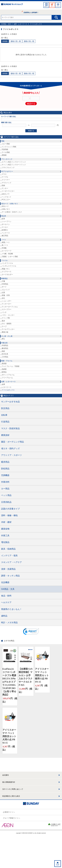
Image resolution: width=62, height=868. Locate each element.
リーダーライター (8, 191)
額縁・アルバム (7, 361)
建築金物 (5, 529)
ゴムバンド (6, 290)
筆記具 (4, 216)
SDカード (5, 206)
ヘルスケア (6, 602)
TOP (58, 865)
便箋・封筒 (6, 295)
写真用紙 (5, 149)
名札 (3, 298)
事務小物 (5, 332)
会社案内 (6, 775)
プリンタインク (7, 159)
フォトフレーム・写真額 (11, 366)
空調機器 (5, 475)
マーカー (5, 227)
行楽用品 (5, 422)
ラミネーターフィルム (10, 307)
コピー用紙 (6, 144)
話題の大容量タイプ (10, 509)
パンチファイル (7, 263)
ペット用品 (6, 495)
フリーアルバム (7, 378)
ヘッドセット (7, 197)
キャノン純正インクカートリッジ (14, 165)
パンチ (4, 312)
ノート (4, 240)
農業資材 (5, 435)
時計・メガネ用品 (9, 623)
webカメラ (6, 194)
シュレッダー (7, 301)
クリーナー (6, 180)
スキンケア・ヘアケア (11, 562)
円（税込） (10, 700)
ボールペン (6, 224)
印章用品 (5, 284)
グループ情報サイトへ (11, 818)
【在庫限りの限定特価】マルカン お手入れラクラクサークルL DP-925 (26, 677)
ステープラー (7, 309)
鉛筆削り (5, 230)
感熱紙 (4, 155)
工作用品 (5, 357)
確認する (31, 104)
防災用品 (5, 408)
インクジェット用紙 (9, 147)
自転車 (4, 415)
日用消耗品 (6, 502)
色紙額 (4, 369)
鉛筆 (3, 219)
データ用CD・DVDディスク (12, 212)
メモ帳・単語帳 (7, 254)
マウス (4, 174)
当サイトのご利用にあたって (13, 789)
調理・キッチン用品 (10, 576)
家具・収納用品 (8, 549)
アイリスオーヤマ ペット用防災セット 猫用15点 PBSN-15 (42, 675)
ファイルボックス (36, 24)
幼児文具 (5, 354)
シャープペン (7, 221)
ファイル (4, 260)
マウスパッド (7, 183)
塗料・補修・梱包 (9, 515)
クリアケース (7, 272)
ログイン (46, 7)
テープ (4, 326)
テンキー (5, 188)
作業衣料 (5, 482)
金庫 (3, 384)
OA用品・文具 (6, 24)
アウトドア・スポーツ (11, 455)
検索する (31, 131)
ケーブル (5, 177)
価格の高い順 (29, 41)
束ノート (5, 245)
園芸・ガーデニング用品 (12, 442)
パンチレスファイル (9, 266)
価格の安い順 (16, 41)
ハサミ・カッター (8, 315)
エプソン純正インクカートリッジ (14, 162)
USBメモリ (6, 209)
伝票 (3, 293)
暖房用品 (5, 462)
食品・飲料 (6, 596)
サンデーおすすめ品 (10, 402)
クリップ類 (6, 318)
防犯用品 (5, 469)
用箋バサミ (6, 269)
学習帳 (4, 248)
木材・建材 (6, 522)
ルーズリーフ (7, 251)
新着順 (5, 41)
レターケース (7, 387)
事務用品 (4, 278)
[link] (31, 632)
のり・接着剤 (7, 324)
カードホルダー (7, 274)
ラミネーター (7, 304)
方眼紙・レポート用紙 (10, 257)
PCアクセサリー (7, 171)
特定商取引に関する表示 (11, 796)
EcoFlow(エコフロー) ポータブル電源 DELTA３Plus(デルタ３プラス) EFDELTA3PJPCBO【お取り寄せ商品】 (9, 682)
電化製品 (5, 542)
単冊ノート (6, 242)
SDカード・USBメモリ (10, 204)
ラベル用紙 (6, 152)
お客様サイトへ (9, 812)
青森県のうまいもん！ (11, 609)
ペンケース (6, 233)
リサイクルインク (8, 167)
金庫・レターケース (20, 24)
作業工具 (5, 536)
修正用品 (5, 236)
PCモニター (6, 200)
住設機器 (5, 582)
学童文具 (4, 343)
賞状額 (4, 363)
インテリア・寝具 (9, 556)
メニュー (58, 7)
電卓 (3, 321)
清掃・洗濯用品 (8, 569)
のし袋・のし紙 (7, 336)
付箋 (3, 281)
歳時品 (4, 616)
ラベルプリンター (8, 329)
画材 (3, 351)
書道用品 (5, 348)
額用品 (4, 372)
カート (52, 7)
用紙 (3, 141)
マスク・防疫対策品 (10, 428)
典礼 (3, 339)
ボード (4, 287)
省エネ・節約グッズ (10, 448)
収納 (3, 185)
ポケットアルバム (8, 375)
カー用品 (5, 489)
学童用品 (5, 345)
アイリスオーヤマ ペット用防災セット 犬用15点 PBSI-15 (9, 736)
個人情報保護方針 (9, 782)
